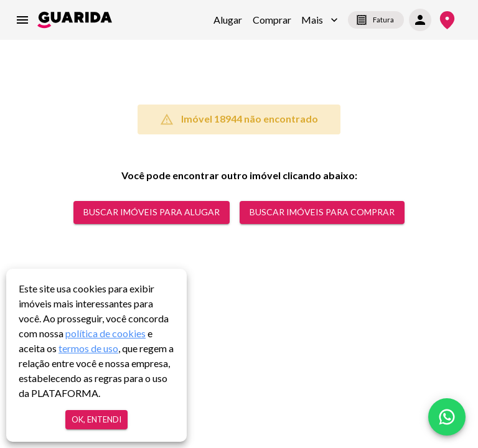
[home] (75, 20)
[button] (320, 20)
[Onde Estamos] (447, 20)
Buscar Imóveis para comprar (322, 212)
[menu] (22, 20)
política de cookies (105, 333)
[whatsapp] (447, 417)
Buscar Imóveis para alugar (152, 212)
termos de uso (88, 348)
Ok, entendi (96, 420)
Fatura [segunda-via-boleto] (376, 20)
